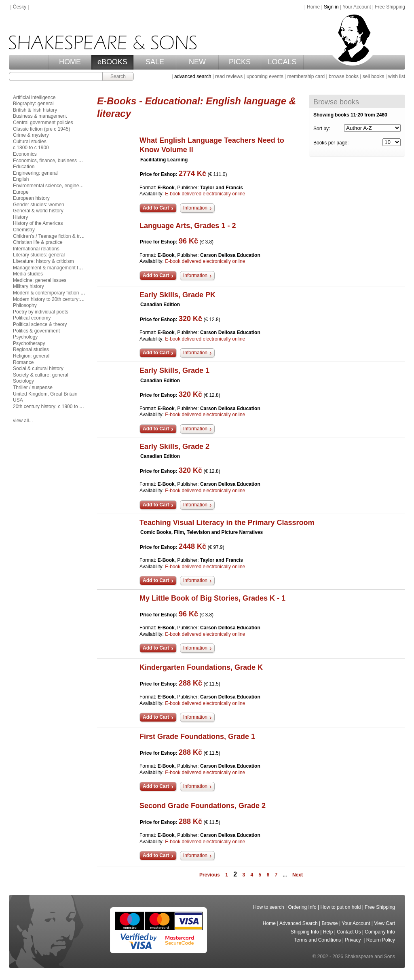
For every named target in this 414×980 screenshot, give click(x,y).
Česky (20, 7)
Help (328, 932)
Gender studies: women (39, 205)
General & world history (38, 211)
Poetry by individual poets (41, 312)
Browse (330, 923)
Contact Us (349, 932)
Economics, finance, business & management (62, 161)
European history (31, 198)
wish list (397, 76)
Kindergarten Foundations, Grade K (201, 667)
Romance (23, 362)
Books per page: (331, 143)
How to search (269, 907)
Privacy (354, 940)
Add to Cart (156, 208)
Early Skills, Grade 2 (174, 447)
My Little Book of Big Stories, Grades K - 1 (212, 598)
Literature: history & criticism (43, 261)
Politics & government (36, 331)
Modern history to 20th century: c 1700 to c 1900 (65, 299)
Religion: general (31, 356)
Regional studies (31, 349)
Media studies (28, 274)
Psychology (25, 337)
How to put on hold (340, 907)
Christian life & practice (38, 242)
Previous (210, 875)
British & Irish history (35, 110)
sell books (373, 76)
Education (24, 167)
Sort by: (322, 129)
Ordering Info (302, 907)
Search (118, 76)
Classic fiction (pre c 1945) (41, 129)
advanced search (193, 76)
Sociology (23, 381)
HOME (70, 62)
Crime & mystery (31, 135)
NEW (197, 62)
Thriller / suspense (33, 387)
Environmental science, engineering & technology (66, 186)
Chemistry (24, 230)
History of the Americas (38, 223)
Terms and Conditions (317, 940)
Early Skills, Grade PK (177, 295)
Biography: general (33, 104)
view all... (23, 421)
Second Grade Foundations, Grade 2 (203, 806)
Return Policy (381, 940)
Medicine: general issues (40, 280)
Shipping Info (305, 932)
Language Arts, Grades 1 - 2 (188, 226)
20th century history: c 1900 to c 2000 (53, 406)
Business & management (40, 116)
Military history (29, 286)
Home (313, 7)
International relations (36, 249)
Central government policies (43, 123)
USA (18, 400)
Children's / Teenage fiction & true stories (57, 236)
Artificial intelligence (34, 97)
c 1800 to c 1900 (31, 148)
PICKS (240, 62)
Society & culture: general (41, 375)
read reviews (229, 76)
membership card (306, 76)
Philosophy (25, 305)
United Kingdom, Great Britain (45, 394)
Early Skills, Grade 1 (174, 370)
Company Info (380, 932)
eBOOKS (112, 62)
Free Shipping (390, 7)
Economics (25, 154)
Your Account (357, 7)
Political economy (32, 318)
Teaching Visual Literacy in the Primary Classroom (227, 523)
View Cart (384, 923)
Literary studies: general (39, 255)
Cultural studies (30, 142)
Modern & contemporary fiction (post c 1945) (61, 293)
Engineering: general (35, 173)
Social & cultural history (38, 368)
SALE (155, 62)
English (21, 179)
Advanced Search (299, 923)
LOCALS (282, 62)
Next (298, 875)
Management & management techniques (57, 268)
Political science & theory (40, 324)
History (20, 217)
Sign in (331, 7)
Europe (21, 192)
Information (195, 208)
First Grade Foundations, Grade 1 (197, 737)
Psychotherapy (29, 343)
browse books (344, 76)
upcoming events (265, 76)
